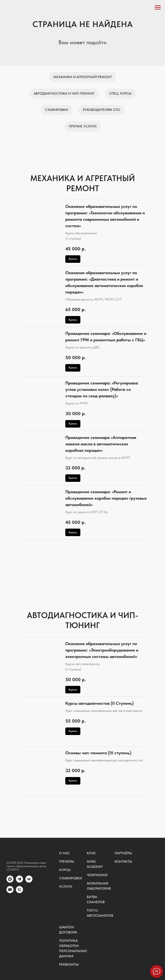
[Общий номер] (19, 892)
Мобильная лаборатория (99, 886)
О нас (64, 853)
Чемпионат (97, 875)
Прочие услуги (83, 126)
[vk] (29, 881)
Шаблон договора (68, 930)
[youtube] (10, 892)
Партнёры (123, 853)
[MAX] (10, 881)
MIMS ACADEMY (95, 864)
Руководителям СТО (101, 110)
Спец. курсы (120, 93)
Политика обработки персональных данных (73, 948)
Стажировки (57, 110)
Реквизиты (69, 964)
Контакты (123, 861)
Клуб (91, 853)
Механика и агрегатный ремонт (83, 77)
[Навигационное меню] (158, 8)
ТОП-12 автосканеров (100, 913)
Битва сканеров (96, 899)
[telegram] (19, 881)
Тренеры (66, 861)
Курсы (65, 870)
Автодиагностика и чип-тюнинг (64, 93)
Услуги (66, 887)
